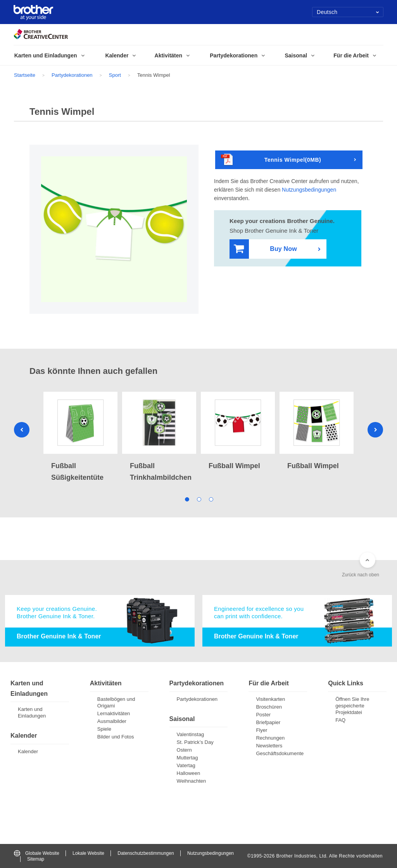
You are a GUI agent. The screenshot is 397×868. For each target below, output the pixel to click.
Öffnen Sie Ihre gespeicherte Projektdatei (352, 706)
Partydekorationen (72, 75)
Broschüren (269, 707)
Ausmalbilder (112, 721)
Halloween (189, 773)
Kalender (28, 751)
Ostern (184, 750)
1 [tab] (187, 499)
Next (375, 430)
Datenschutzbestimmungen (146, 853)
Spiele (104, 729)
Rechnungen (270, 738)
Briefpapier (268, 722)
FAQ (340, 720)
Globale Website (37, 853)
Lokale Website (88, 853)
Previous (22, 430)
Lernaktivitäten (114, 713)
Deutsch (348, 12)
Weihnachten (192, 781)
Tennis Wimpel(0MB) (271, 160)
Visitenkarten (270, 699)
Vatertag (186, 765)
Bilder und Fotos (116, 737)
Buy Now (265, 249)
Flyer (262, 730)
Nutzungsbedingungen (309, 190)
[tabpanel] (80, 437)
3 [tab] (211, 499)
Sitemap (36, 859)
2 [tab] (199, 499)
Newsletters (269, 746)
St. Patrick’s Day (195, 742)
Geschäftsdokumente (280, 753)
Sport (115, 75)
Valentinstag (191, 734)
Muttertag (187, 758)
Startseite (25, 75)
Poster (263, 715)
